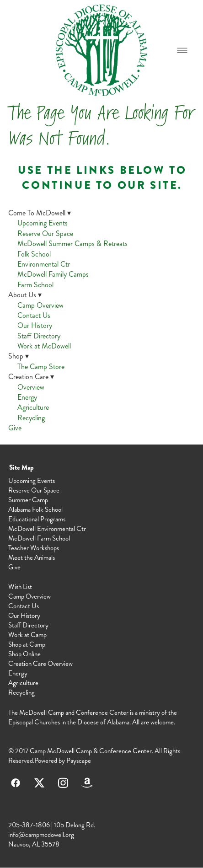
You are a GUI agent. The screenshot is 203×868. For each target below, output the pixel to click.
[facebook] (16, 783)
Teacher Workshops (34, 548)
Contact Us (34, 315)
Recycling (31, 418)
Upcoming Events (43, 223)
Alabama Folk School (35, 509)
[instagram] (63, 783)
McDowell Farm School (39, 538)
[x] (39, 783)
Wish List (20, 587)
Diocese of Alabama (103, 722)
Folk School (34, 254)
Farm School (35, 285)
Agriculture (33, 407)
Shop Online (24, 654)
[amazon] (87, 783)
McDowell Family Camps (53, 274)
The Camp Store (41, 367)
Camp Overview (40, 305)
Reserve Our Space (45, 233)
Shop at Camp (27, 644)
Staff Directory (39, 336)
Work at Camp (27, 635)
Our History (35, 325)
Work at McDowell (44, 346)
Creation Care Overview (40, 664)
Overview (31, 387)
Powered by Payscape (63, 761)
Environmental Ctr (44, 264)
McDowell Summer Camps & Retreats (72, 244)
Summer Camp (28, 500)
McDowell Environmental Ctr (47, 529)
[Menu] (182, 50)
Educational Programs (37, 519)
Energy (27, 397)
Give (15, 428)
